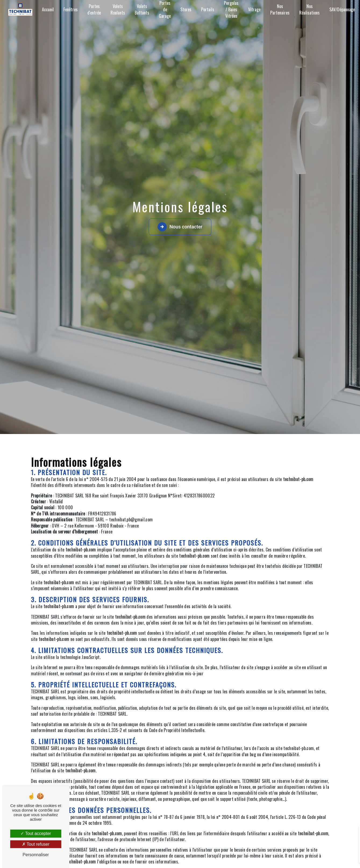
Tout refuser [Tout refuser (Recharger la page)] (36, 844)
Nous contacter (180, 227)
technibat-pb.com (298, 479)
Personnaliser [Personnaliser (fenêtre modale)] (36, 855)
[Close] (347, 833)
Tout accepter (36, 833)
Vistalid (56, 501)
